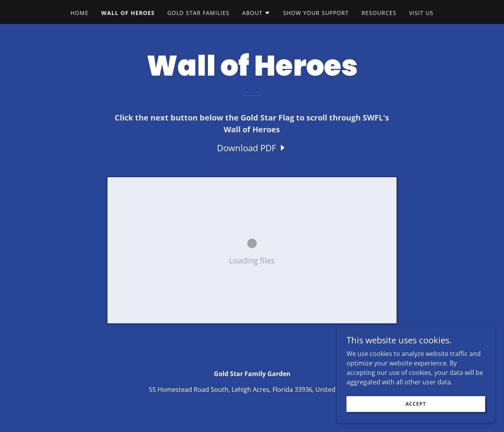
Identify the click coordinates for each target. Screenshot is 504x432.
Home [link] (80, 13)
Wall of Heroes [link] (128, 13)
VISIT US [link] (421, 13)
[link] (252, 148)
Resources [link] (379, 13)
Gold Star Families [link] (198, 13)
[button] (256, 13)
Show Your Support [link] (316, 13)
